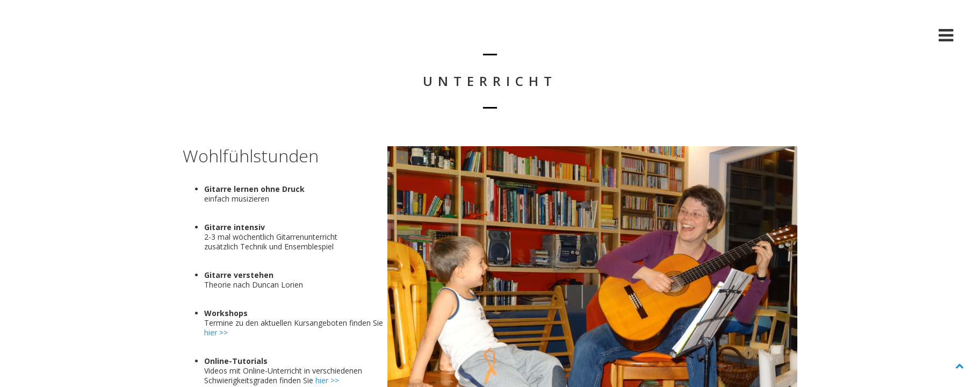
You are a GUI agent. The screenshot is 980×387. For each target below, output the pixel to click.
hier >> (216, 332)
